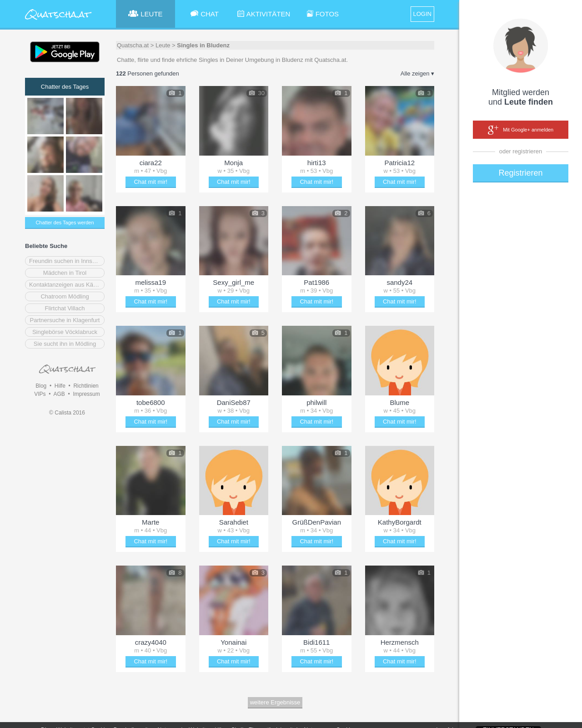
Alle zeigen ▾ (417, 73)
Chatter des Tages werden (65, 222)
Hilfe (60, 386)
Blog (41, 386)
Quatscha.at (133, 45)
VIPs (40, 394)
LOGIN (422, 14)
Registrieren (520, 173)
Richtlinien (86, 386)
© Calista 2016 (67, 413)
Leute (163, 45)
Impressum (86, 394)
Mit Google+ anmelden (521, 130)
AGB (59, 394)
